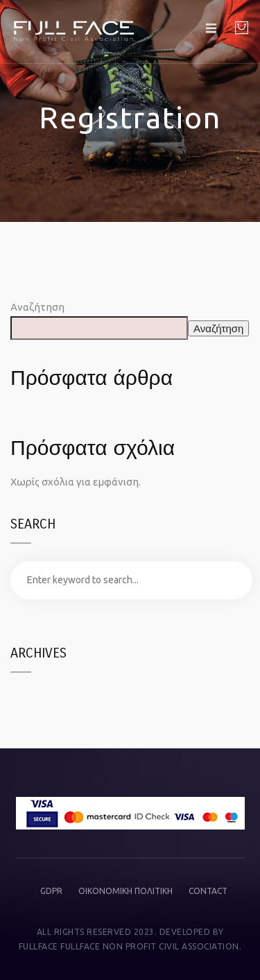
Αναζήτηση (37, 307)
